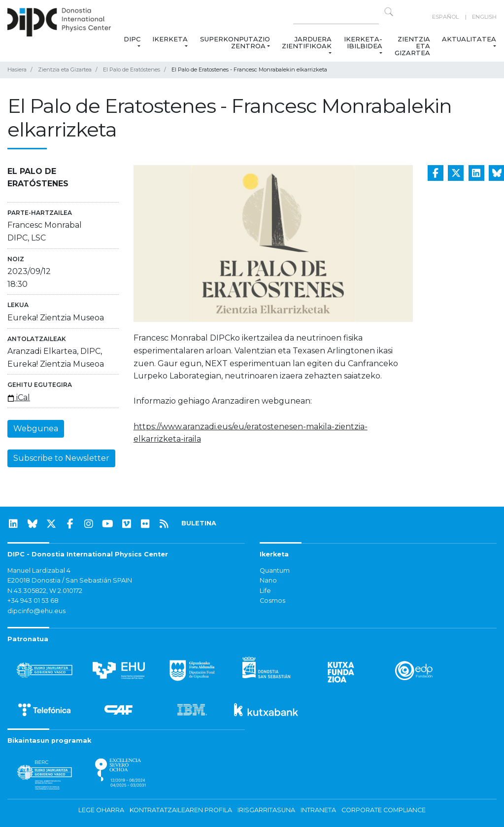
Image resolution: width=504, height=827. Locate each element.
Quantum (275, 570)
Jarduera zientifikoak (307, 42)
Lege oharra (101, 810)
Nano (268, 580)
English (484, 17)
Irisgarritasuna (266, 810)
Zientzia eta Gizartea (412, 46)
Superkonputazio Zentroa (235, 42)
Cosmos (272, 601)
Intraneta (318, 810)
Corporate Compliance (384, 810)
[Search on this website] (336, 17)
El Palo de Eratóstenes (132, 69)
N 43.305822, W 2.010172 (45, 591)
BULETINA (199, 523)
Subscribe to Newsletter (61, 458)
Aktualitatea (469, 39)
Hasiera (17, 69)
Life (265, 591)
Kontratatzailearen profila (181, 810)
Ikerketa (170, 39)
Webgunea (36, 429)
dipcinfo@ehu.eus (36, 611)
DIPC (132, 39)
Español (445, 17)
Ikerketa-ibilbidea (363, 42)
